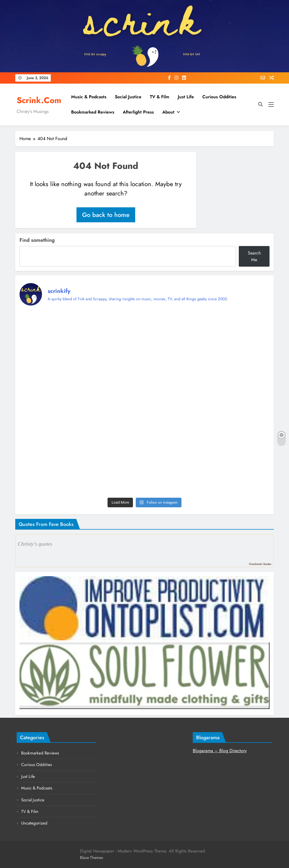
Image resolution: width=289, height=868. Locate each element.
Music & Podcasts (89, 97)
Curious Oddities (219, 97)
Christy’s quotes (35, 544)
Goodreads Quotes (260, 564)
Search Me (254, 256)
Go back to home (106, 215)
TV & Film (160, 97)
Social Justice (128, 97)
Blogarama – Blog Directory (220, 751)
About (168, 112)
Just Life (186, 97)
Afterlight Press (138, 112)
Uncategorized (34, 823)
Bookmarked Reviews (93, 112)
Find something (37, 240)
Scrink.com (39, 100)
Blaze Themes (91, 858)
